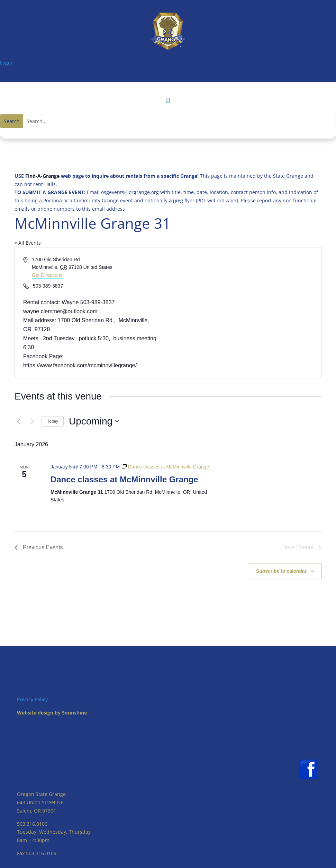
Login (6, 63)
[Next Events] (32, 421)
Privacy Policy (32, 699)
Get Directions (47, 275)
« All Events (28, 243)
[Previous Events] (19, 421)
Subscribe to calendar (281, 571)
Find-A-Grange (42, 176)
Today (53, 421)
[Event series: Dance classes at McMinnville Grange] (165, 467)
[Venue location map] (244, 313)
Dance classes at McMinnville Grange (124, 479)
